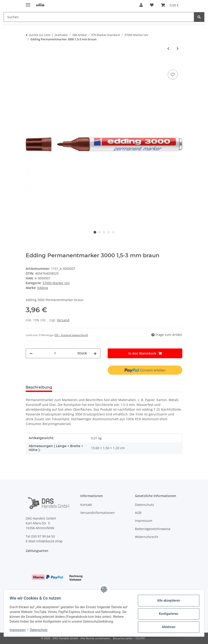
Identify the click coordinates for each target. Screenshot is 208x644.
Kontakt (86, 505)
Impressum (19, 630)
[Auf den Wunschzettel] (173, 75)
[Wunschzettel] (152, 5)
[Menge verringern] (31, 353)
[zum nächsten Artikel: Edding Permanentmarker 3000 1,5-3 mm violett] (178, 48)
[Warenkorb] (170, 5)
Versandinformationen (98, 513)
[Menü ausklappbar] (28, 3)
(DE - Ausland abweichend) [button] (71, 335)
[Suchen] (99, 17)
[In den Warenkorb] (29, 63)
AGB (138, 513)
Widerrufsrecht (147, 537)
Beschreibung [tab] (39, 387)
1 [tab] (95, 232)
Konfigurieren (167, 612)
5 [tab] (113, 232)
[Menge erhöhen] (95, 353)
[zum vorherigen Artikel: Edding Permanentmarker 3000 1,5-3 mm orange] (168, 48)
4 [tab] (109, 232)
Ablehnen (167, 625)
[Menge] (55, 353)
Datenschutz (40, 630)
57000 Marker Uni (56, 283)
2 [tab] (99, 232)
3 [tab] (104, 232)
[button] (141, 5)
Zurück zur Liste (40, 35)
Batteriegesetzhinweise (153, 529)
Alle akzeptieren (167, 598)
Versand (63, 320)
